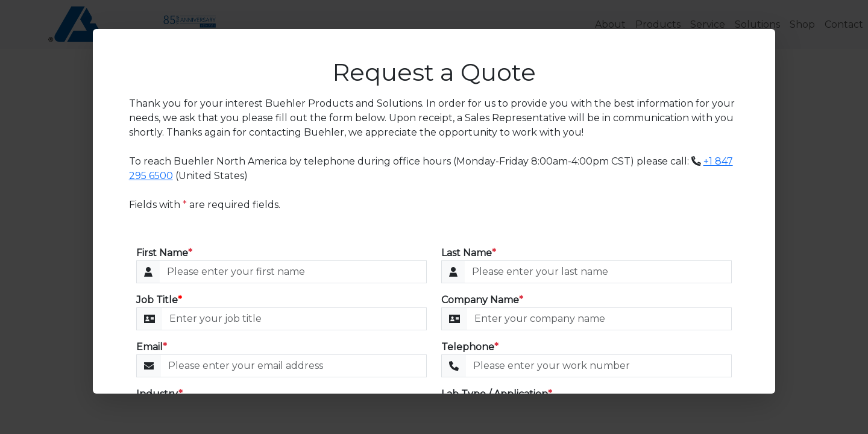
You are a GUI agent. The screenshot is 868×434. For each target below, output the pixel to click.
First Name (164, 253)
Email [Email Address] (152, 347)
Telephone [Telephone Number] (470, 347)
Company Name (482, 300)
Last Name (469, 253)
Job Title (159, 300)
